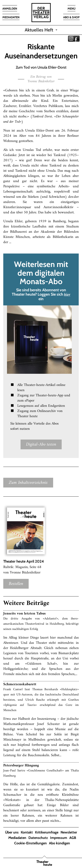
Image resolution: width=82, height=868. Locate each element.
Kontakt (27, 832)
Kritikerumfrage (47, 832)
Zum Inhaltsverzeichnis (28, 483)
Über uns (12, 832)
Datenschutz (38, 838)
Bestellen (16, 584)
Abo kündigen (59, 843)
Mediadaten (17, 838)
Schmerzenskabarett (20, 684)
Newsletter (69, 832)
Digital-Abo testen (41, 444)
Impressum (59, 838)
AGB (73, 838)
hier (67, 295)
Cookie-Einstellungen (31, 843)
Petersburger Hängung (21, 766)
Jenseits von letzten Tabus (24, 614)
